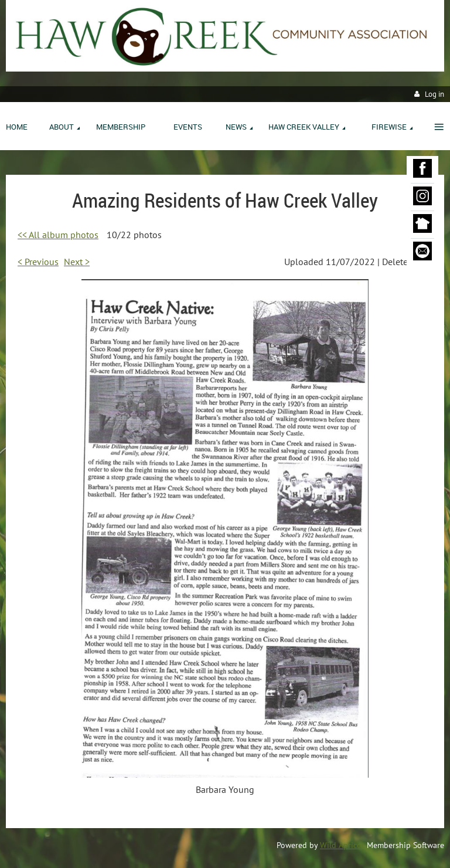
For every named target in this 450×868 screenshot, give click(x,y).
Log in (434, 94)
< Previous (38, 262)
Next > (77, 262)
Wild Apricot (342, 845)
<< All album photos (58, 235)
